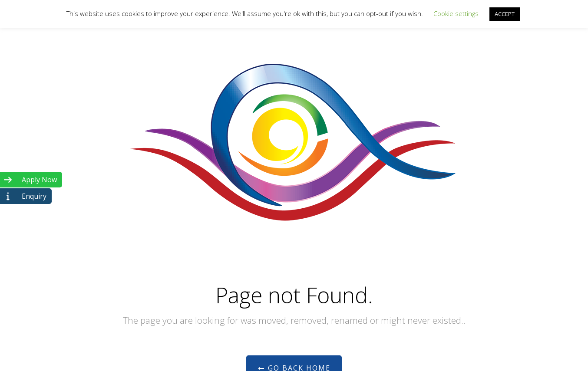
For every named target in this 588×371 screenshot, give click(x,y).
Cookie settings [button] (456, 13)
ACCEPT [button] (505, 14)
